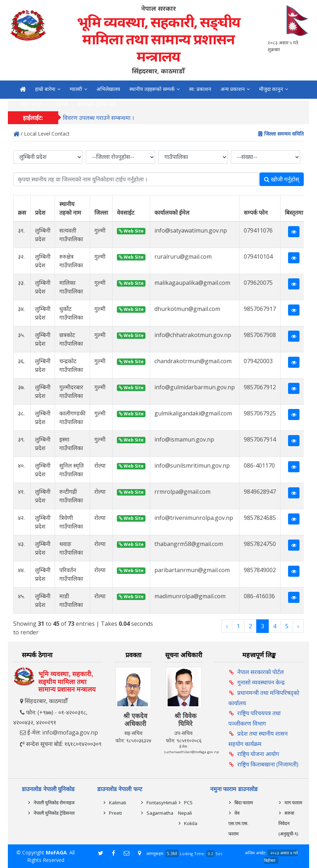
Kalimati (118, 803)
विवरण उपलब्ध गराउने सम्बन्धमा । (98, 121)
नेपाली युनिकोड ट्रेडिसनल (54, 813)
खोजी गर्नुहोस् (282, 179)
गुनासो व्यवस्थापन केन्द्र (261, 682)
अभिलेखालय (108, 89)
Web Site (131, 231)
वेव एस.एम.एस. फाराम (238, 823)
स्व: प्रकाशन (200, 89)
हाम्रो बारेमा (45, 89)
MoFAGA (56, 852)
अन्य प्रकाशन (233, 89)
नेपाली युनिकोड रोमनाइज (54, 803)
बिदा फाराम (244, 803)
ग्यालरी (76, 89)
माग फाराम (293, 803)
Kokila (191, 823)
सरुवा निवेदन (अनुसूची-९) (288, 823)
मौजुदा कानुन (271, 89)
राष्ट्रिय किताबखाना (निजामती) (268, 764)
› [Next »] (298, 626)
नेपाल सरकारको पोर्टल (261, 672)
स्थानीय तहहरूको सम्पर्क (152, 89)
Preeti (115, 813)
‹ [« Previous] (227, 626)
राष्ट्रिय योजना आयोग (258, 754)
